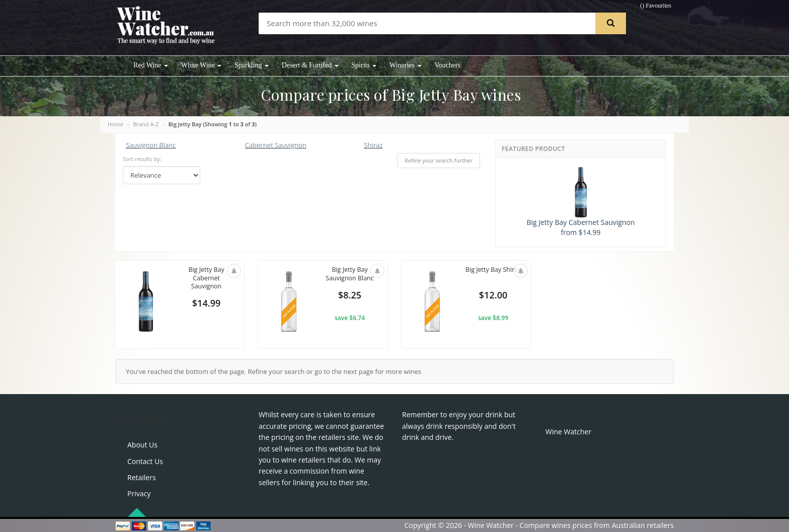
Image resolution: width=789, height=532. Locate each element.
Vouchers (447, 65)
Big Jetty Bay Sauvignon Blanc (349, 274)
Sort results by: (142, 159)
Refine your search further (439, 160)
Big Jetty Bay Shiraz (493, 274)
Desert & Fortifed (310, 65)
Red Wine (151, 65)
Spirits (364, 65)
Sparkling (252, 65)
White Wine (202, 65)
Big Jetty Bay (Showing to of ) (213, 124)
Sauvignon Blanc (151, 145)
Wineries (405, 65)
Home (115, 124)
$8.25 (350, 296)
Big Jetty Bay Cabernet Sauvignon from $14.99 (580, 202)
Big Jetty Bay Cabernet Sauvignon (206, 279)
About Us (142, 445)
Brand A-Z (146, 124)
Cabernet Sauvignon (276, 145)
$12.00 (493, 296)
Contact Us (145, 461)
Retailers (142, 477)
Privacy (139, 493)
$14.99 (206, 304)
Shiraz (373, 145)
